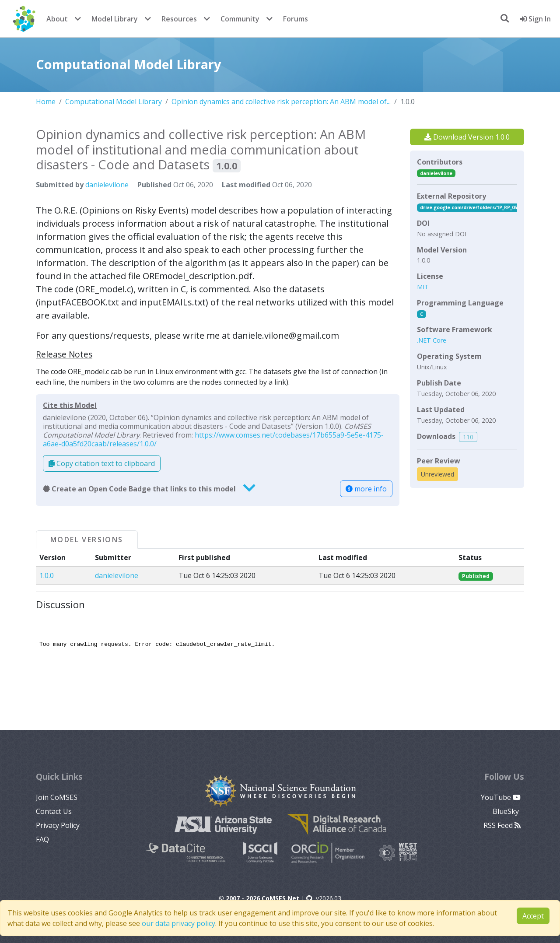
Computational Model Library (114, 102)
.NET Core (432, 340)
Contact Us (54, 811)
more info (366, 489)
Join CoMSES (57, 797)
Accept (533, 916)
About (57, 19)
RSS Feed (502, 825)
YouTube (501, 797)
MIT (423, 287)
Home (46, 102)
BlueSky (507, 811)
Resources (179, 19)
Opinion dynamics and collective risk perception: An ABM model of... (281, 102)
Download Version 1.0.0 (467, 137)
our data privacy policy (178, 923)
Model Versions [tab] (87, 540)
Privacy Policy (58, 825)
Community (240, 19)
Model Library (115, 19)
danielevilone (107, 185)
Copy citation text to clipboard (102, 463)
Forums (296, 19)
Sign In (535, 19)
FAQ (42, 839)
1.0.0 (47, 575)
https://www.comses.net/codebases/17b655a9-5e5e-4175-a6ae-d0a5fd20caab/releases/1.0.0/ (213, 439)
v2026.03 (324, 898)
